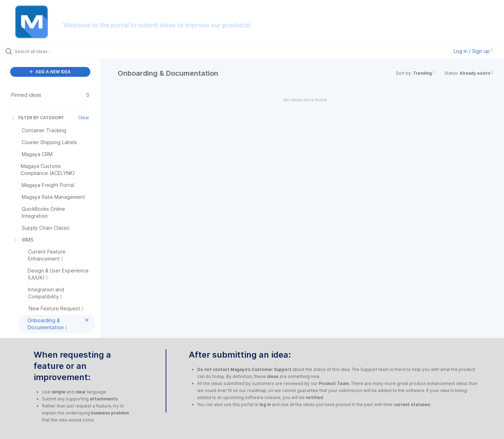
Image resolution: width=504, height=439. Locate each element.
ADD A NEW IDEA (50, 72)
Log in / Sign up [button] (473, 51)
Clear (84, 118)
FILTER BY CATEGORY (37, 118)
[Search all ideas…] (59, 51)
